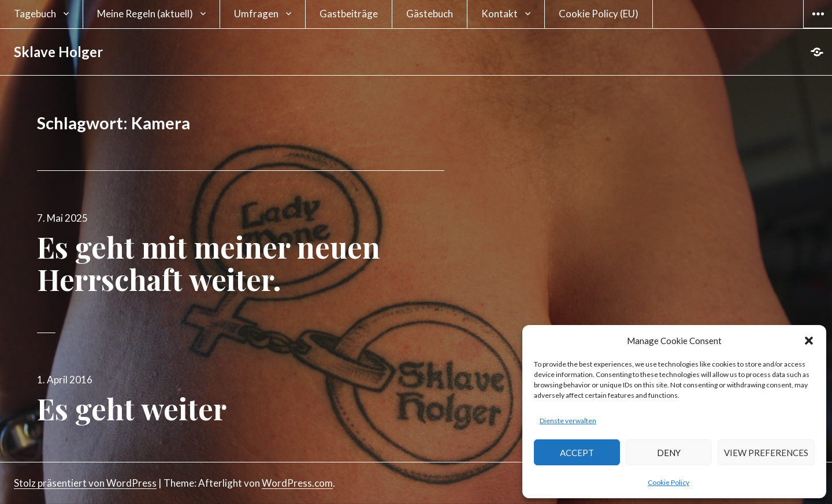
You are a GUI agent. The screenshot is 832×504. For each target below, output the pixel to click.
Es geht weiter (132, 408)
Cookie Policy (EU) (599, 14)
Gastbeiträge (349, 14)
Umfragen (256, 14)
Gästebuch (430, 14)
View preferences (766, 453)
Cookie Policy (668, 482)
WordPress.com (297, 483)
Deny (669, 453)
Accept (577, 453)
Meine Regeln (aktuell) (145, 14)
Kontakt (499, 14)
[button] (809, 341)
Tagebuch (35, 14)
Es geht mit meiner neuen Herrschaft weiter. (209, 263)
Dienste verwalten (568, 421)
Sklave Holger (58, 52)
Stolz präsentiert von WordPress (85, 483)
